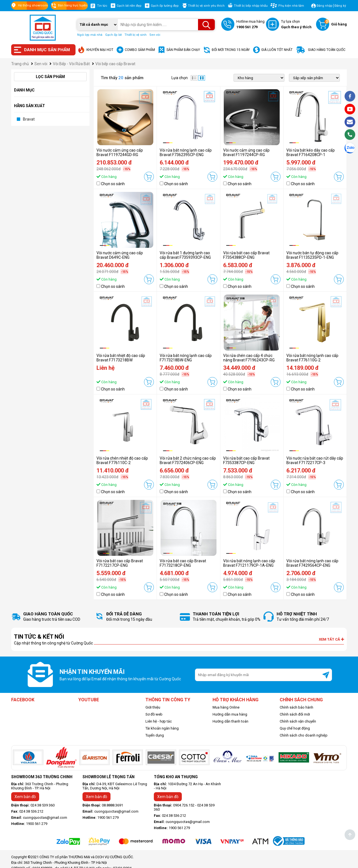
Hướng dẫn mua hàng (230, 714)
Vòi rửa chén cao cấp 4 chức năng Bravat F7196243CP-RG (249, 358)
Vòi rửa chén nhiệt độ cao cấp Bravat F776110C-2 (122, 460)
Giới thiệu (153, 707)
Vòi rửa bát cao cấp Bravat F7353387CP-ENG (246, 460)
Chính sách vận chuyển (298, 721)
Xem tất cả (331, 639)
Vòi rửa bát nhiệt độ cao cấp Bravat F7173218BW (121, 358)
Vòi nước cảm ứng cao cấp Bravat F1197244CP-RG (246, 152)
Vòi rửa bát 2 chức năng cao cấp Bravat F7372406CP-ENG (188, 460)
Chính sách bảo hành (296, 707)
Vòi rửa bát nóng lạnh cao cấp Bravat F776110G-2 (312, 358)
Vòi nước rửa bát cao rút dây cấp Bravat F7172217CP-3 (315, 460)
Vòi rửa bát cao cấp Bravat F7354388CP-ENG (246, 255)
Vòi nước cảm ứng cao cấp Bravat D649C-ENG (120, 255)
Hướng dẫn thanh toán (230, 721)
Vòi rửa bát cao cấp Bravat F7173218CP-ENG (183, 563)
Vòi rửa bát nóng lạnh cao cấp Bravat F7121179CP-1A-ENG (249, 563)
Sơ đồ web (154, 714)
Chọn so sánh (113, 184)
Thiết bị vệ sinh (136, 35)
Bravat (29, 119)
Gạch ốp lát (113, 35)
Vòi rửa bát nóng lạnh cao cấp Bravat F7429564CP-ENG (312, 563)
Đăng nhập (325, 6)
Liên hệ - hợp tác (159, 721)
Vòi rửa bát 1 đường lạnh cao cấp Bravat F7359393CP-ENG (185, 255)
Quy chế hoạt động (295, 728)
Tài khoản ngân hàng (162, 728)
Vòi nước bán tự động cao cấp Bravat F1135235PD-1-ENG (312, 255)
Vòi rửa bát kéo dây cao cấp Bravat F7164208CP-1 (311, 152)
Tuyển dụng (155, 735)
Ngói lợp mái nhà (90, 35)
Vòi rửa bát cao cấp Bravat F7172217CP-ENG (120, 563)
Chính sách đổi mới (295, 714)
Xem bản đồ (25, 797)
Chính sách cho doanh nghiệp (304, 735)
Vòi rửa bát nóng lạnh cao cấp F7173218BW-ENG (186, 358)
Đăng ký (340, 6)
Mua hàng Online (226, 707)
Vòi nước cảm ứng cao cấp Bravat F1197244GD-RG (120, 152)
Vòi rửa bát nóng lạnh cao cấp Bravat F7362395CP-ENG (186, 152)
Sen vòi (155, 35)
